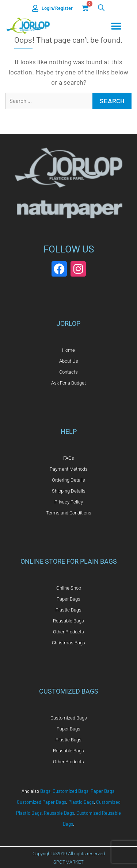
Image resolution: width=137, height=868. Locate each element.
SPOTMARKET (68, 862)
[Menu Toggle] (116, 26)
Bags (45, 791)
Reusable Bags (59, 813)
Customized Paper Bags (41, 802)
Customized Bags (71, 791)
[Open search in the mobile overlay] (101, 7)
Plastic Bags (81, 802)
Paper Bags (102, 791)
